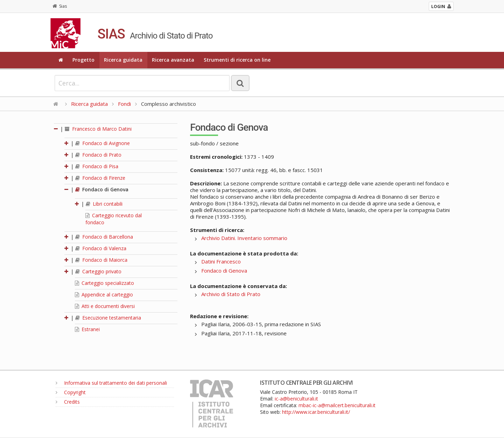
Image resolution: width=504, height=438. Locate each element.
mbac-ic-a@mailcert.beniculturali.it (337, 405)
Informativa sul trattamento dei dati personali (111, 383)
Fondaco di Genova (102, 189)
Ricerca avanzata (173, 60)
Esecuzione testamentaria (108, 318)
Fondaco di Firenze (100, 178)
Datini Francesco (221, 261)
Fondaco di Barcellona (104, 237)
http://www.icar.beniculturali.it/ (316, 412)
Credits (68, 402)
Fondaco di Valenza (101, 248)
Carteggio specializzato (104, 283)
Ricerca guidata (123, 60)
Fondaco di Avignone (103, 143)
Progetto (83, 60)
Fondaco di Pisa (97, 166)
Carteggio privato (98, 271)
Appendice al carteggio (104, 295)
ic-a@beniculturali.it (296, 399)
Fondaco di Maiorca (101, 260)
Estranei (87, 329)
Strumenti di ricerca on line (237, 60)
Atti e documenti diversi (105, 306)
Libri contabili (104, 204)
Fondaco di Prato (98, 155)
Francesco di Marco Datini (98, 129)
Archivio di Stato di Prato (231, 294)
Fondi (124, 104)
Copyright (71, 392)
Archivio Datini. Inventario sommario (244, 238)
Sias (60, 6)
